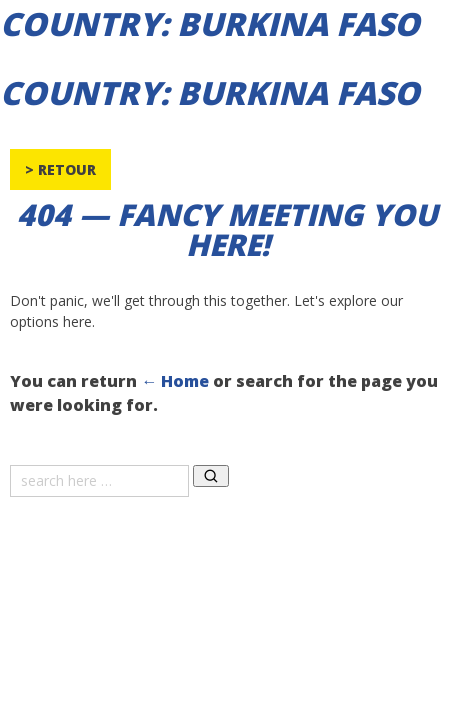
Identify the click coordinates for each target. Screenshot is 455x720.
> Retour (60, 169)
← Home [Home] (175, 381)
